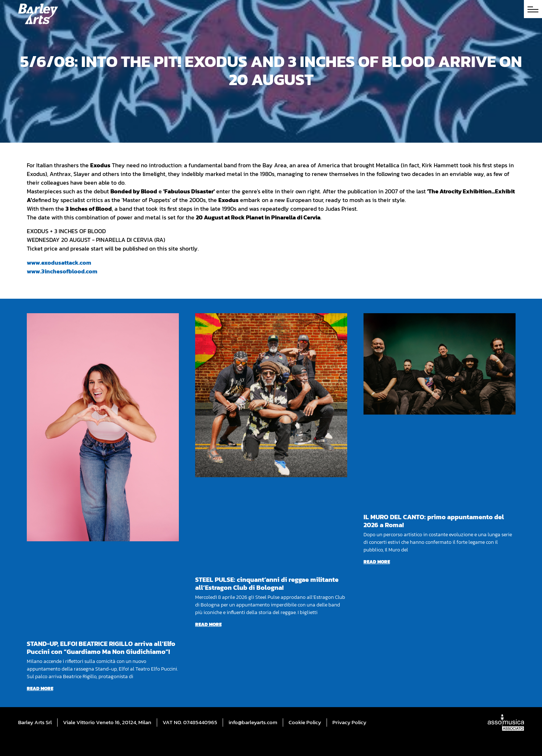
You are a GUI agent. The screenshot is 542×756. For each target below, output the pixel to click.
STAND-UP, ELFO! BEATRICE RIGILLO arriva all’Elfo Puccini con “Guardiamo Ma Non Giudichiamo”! (101, 648)
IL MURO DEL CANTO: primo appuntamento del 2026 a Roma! (434, 521)
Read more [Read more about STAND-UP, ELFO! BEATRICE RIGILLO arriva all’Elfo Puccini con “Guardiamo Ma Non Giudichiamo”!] (40, 688)
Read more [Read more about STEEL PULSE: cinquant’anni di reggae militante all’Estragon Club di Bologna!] (208, 624)
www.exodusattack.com (59, 262)
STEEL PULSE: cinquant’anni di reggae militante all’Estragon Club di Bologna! (267, 583)
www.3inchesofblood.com (62, 271)
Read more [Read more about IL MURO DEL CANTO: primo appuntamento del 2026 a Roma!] (377, 562)
